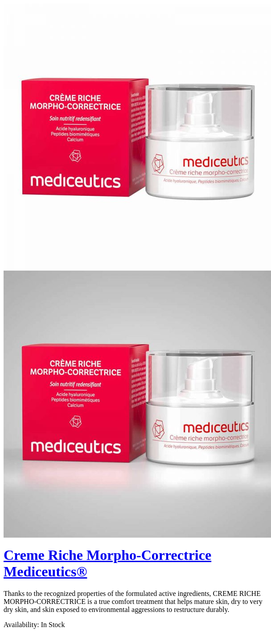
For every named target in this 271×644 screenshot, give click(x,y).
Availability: (21, 625)
